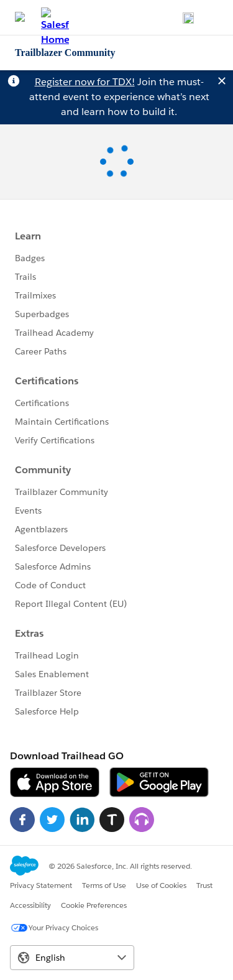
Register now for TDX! (85, 82)
